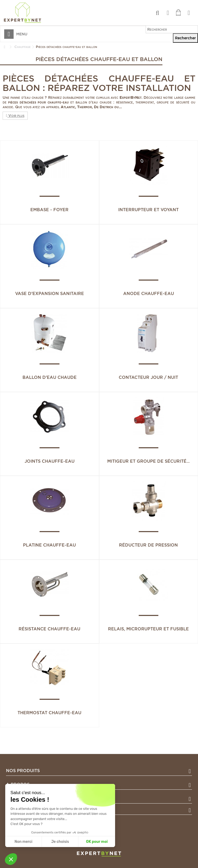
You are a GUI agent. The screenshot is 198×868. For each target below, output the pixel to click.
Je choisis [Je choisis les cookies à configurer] (60, 842)
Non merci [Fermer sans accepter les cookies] (23, 842)
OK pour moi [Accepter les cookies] (97, 842)
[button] (11, 859)
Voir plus (15, 116)
